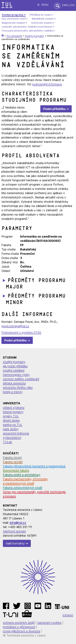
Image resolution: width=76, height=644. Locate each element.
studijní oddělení (14, 370)
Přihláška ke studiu (40, 15)
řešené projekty (13, 412)
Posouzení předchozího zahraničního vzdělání (27, 31)
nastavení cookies (49, 623)
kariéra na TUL (13, 425)
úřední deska (11, 420)
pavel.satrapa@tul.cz (15, 326)
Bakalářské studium (43, 19)
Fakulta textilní (13, 462)
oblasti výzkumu (14, 408)
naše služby (11, 429)
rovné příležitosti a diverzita (21, 631)
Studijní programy (13, 15)
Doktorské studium (42, 23)
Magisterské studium (13, 23)
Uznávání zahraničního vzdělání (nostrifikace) (27, 27)
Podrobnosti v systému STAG (21, 332)
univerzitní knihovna (16, 433)
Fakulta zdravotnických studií (23, 488)
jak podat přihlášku (15, 366)
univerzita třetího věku (18, 388)
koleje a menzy (13, 392)
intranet (68, 615)
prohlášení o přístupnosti (19, 627)
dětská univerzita (14, 383)
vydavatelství (12, 438)
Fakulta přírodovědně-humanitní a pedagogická (34, 466)
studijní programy (14, 362)
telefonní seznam (14, 531)
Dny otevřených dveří (14, 19)
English (68, 5)
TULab (7, 442)
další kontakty (15, 543)
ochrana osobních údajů (19, 623)
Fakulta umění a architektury (22, 475)
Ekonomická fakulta (16, 470)
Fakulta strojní (12, 458)
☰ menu (43, 5)
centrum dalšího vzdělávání (21, 379)
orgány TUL (11, 416)
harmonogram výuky (16, 375)
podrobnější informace (47, 84)
